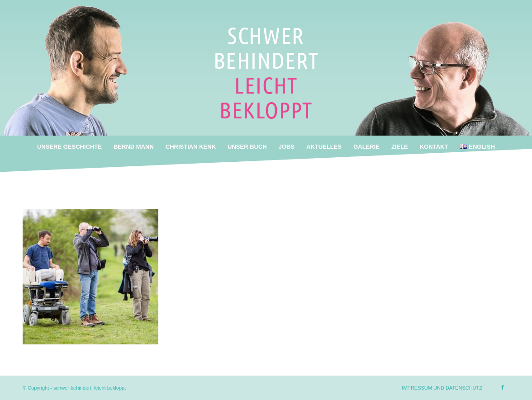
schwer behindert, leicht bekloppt (90, 388)
